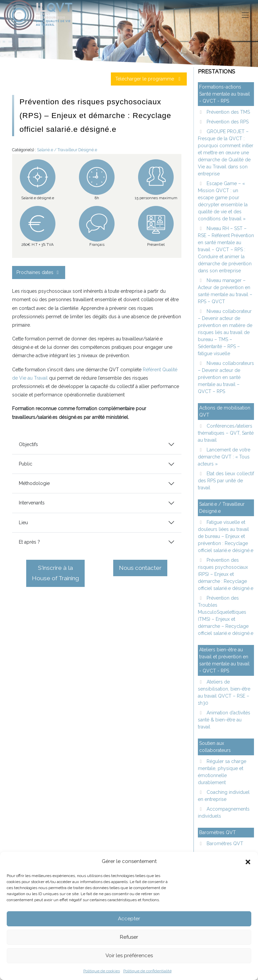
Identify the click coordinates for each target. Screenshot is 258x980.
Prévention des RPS (227, 122)
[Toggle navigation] (245, 15)
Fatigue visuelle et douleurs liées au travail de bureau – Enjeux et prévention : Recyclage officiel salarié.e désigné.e (226, 536)
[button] (248, 861)
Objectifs (28, 444)
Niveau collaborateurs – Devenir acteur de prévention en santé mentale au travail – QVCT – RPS (226, 377)
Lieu (23, 523)
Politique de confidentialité (147, 971)
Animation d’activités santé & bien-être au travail (224, 720)
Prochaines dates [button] (39, 272)
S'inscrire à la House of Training (55, 573)
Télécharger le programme (149, 79)
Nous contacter (140, 568)
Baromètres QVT (224, 843)
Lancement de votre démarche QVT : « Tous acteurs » (224, 457)
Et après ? (29, 542)
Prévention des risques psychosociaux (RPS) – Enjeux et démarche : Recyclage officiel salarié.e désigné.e (226, 574)
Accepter (129, 919)
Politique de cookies (102, 971)
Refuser (129, 937)
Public (26, 464)
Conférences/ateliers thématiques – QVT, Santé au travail (226, 433)
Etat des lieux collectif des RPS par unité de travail (226, 481)
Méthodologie (34, 483)
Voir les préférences (129, 956)
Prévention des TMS (228, 112)
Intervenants (32, 503)
